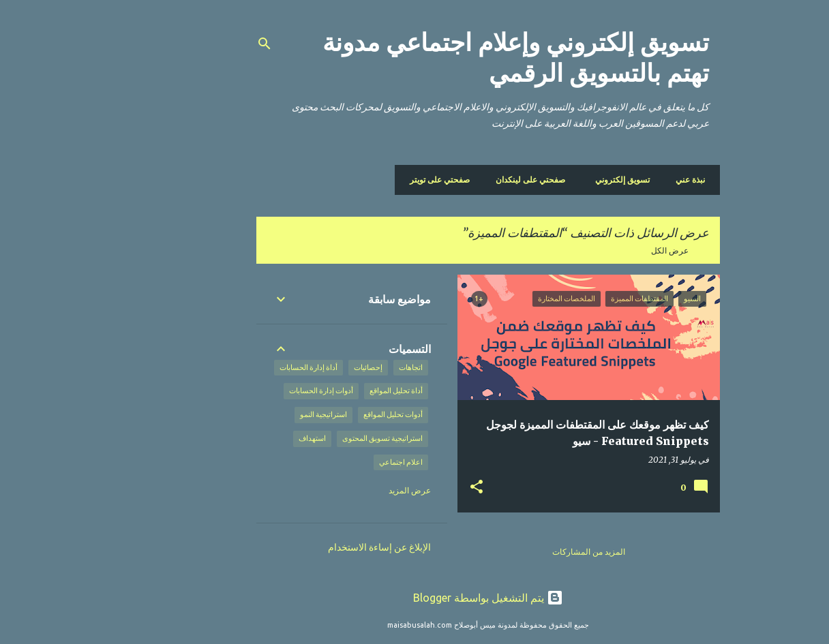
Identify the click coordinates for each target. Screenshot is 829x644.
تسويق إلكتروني (549, 180)
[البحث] (191, 44)
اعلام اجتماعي (327, 462)
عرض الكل (596, 250)
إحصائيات (295, 367)
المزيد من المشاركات (515, 552)
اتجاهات (337, 367)
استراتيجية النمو (250, 414)
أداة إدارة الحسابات (235, 367)
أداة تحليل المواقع (322, 390)
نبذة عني (617, 180)
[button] (403, 487)
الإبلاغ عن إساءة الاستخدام (306, 547)
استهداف (239, 438)
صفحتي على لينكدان (457, 180)
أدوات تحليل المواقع (319, 414)
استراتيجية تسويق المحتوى (309, 438)
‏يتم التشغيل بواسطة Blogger (414, 598)
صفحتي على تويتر (366, 180)
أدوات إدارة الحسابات (247, 390)
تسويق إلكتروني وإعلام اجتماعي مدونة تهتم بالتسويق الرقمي (442, 58)
